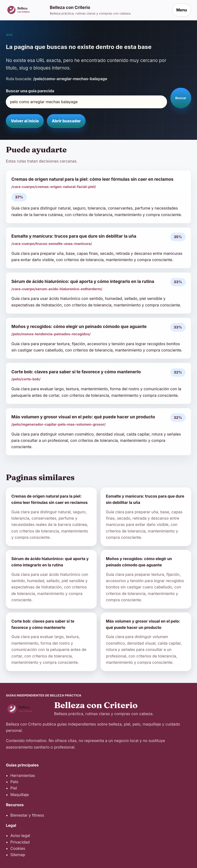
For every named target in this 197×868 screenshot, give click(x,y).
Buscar (181, 98)
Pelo (14, 782)
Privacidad (20, 842)
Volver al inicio (25, 121)
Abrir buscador (66, 121)
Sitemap (18, 855)
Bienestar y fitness (27, 815)
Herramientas (23, 775)
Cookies (18, 848)
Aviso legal (20, 836)
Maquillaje (20, 795)
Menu (182, 10)
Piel (14, 788)
